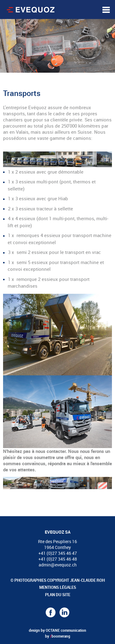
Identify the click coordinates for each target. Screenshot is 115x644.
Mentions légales (58, 587)
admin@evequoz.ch (58, 565)
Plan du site (58, 595)
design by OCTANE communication (57, 630)
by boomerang (58, 636)
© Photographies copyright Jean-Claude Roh (58, 580)
